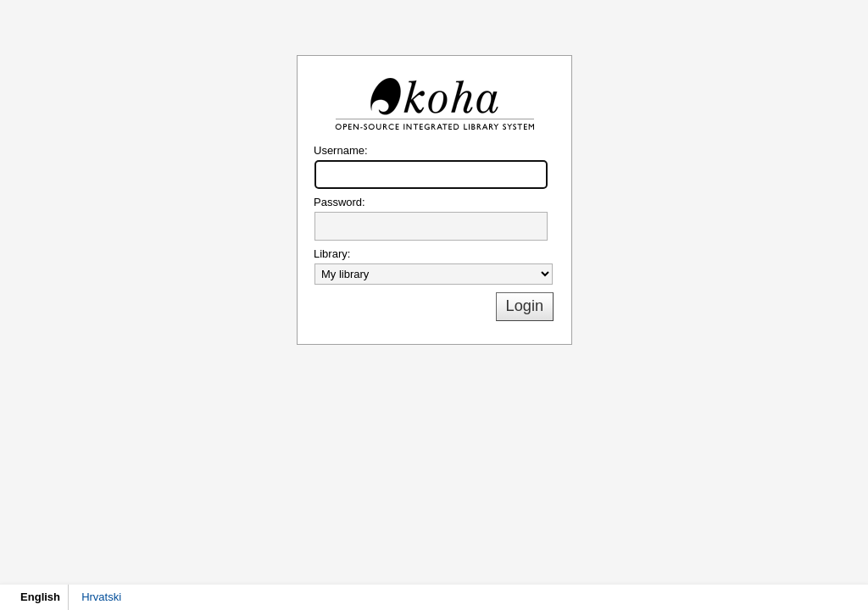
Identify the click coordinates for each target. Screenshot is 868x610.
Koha (434, 104)
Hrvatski (101, 597)
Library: (332, 254)
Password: (339, 202)
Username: (341, 150)
